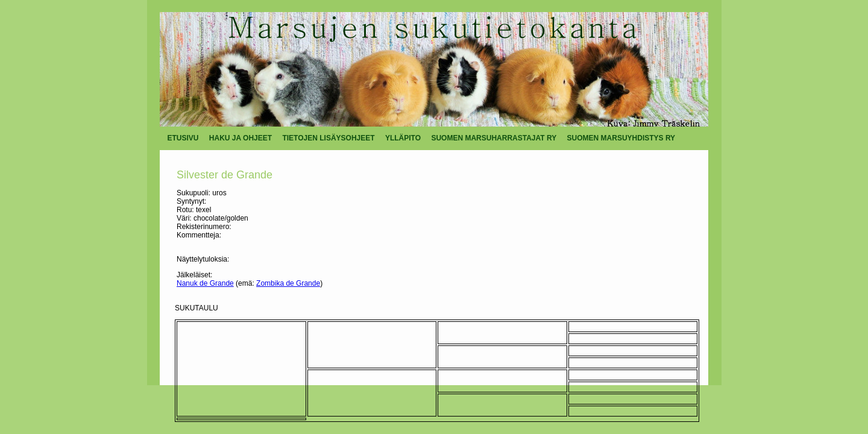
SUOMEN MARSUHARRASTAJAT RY (494, 138)
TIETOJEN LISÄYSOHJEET (328, 138)
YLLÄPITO (403, 138)
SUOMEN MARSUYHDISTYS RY (621, 138)
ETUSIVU (183, 138)
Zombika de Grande (288, 283)
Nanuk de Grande (205, 283)
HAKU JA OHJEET (241, 138)
